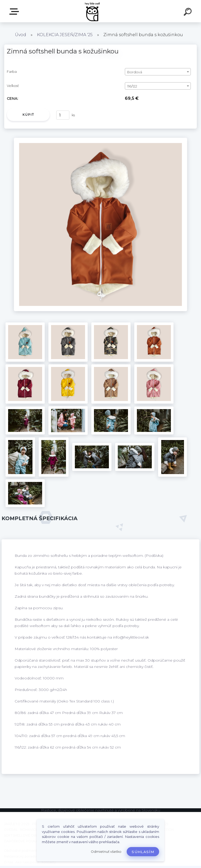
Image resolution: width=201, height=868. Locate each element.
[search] (188, 13)
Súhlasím (143, 852)
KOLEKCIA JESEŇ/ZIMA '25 (65, 35)
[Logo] (93, 11)
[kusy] (63, 115)
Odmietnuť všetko (106, 852)
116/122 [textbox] (132, 86)
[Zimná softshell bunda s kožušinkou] (100, 140)
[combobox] (158, 72)
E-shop (15, 12)
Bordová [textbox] (135, 72)
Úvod (21, 35)
